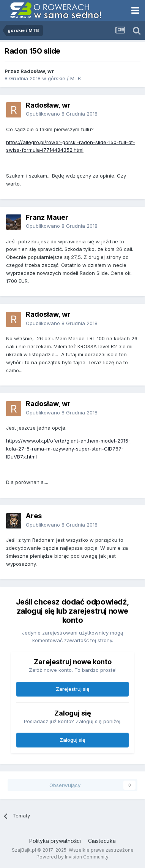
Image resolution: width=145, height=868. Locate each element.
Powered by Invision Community (72, 857)
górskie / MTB (64, 78)
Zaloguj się (72, 740)
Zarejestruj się (73, 689)
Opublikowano (62, 114)
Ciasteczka (102, 841)
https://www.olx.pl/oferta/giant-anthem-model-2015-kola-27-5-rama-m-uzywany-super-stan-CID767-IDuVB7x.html (68, 449)
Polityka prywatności (55, 841)
